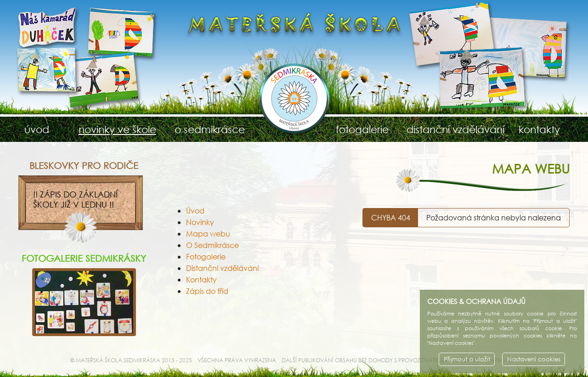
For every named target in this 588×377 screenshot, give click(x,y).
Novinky (200, 222)
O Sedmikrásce (212, 245)
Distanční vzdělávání (222, 268)
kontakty (539, 129)
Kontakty (201, 279)
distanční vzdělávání (451, 129)
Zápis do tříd (207, 291)
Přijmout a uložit (467, 359)
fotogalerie (362, 129)
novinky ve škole (117, 129)
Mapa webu (208, 234)
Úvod (195, 211)
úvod (37, 129)
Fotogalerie (206, 256)
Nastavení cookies (534, 359)
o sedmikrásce (210, 129)
